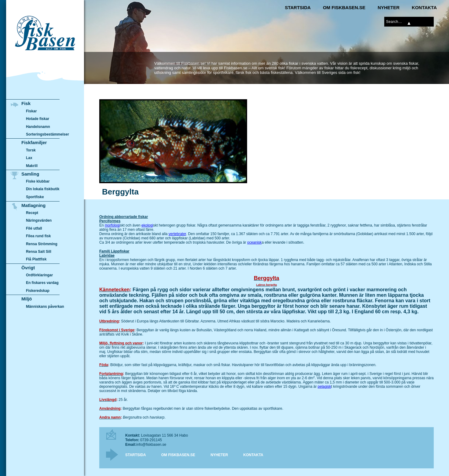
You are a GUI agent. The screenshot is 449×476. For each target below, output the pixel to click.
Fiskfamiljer (34, 142)
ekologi (147, 225)
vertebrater (177, 234)
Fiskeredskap (38, 291)
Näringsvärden (39, 220)
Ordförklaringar (39, 275)
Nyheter (389, 7)
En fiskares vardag (42, 283)
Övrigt (28, 268)
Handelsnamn (38, 127)
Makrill (32, 166)
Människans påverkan (45, 307)
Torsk (31, 150)
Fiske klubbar (38, 181)
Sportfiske (35, 197)
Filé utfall (34, 228)
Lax (29, 158)
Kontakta (424, 7)
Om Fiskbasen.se (344, 7)
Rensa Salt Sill (39, 252)
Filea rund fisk (38, 236)
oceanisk (254, 242)
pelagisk (324, 387)
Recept (32, 213)
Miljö (27, 299)
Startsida (298, 7)
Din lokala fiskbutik (43, 189)
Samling (30, 174)
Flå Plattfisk (36, 259)
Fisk (26, 103)
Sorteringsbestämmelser (47, 134)
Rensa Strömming (42, 244)
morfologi (112, 225)
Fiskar (31, 111)
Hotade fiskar (38, 119)
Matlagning (33, 205)
